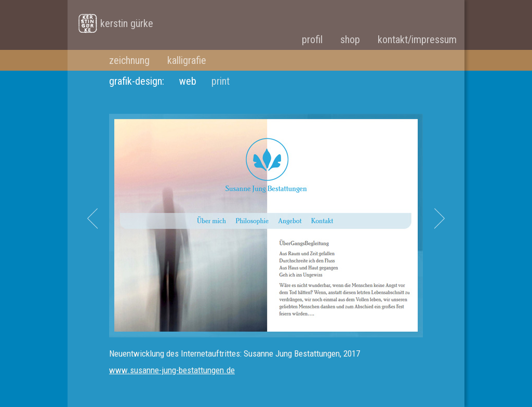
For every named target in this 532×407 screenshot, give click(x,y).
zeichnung (129, 60)
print (221, 81)
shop (350, 40)
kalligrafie (187, 60)
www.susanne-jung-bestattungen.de (172, 370)
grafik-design (136, 81)
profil (312, 40)
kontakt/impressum (417, 40)
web (188, 81)
